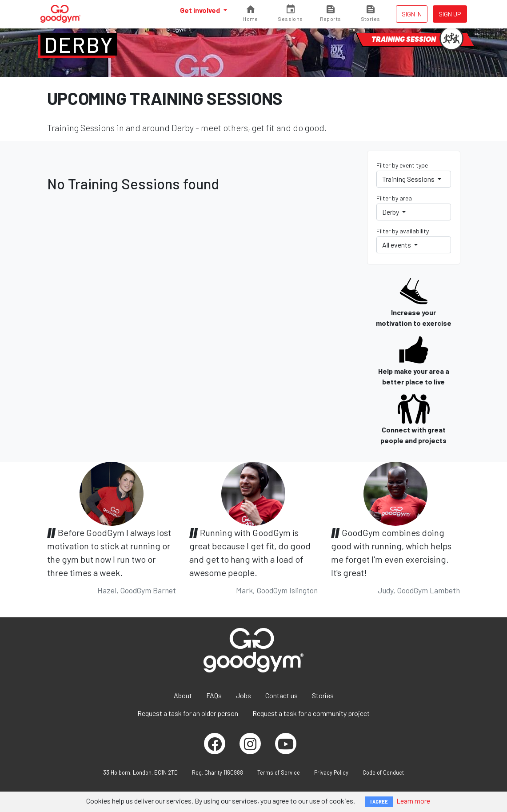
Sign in (412, 14)
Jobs (244, 695)
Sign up (450, 14)
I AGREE (379, 802)
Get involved (201, 10)
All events (397, 245)
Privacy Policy (331, 772)
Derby (79, 44)
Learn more (413, 801)
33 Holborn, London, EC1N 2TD (140, 772)
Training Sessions (409, 179)
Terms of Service (279, 772)
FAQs (214, 695)
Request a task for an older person (188, 713)
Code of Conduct (383, 772)
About (183, 695)
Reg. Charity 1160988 (218, 772)
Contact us (281, 695)
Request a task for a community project (311, 713)
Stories (323, 695)
